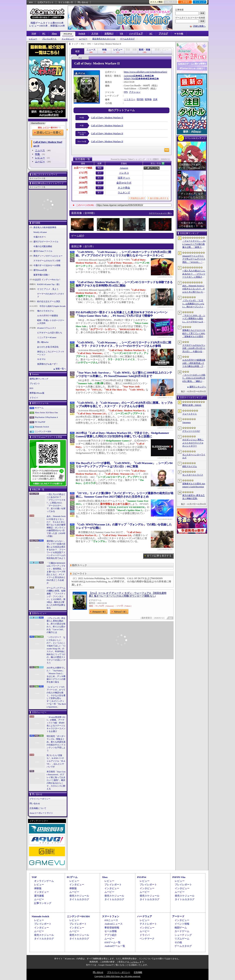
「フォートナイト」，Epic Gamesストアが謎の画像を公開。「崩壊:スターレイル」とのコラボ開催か (194, 244)
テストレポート (148, 924)
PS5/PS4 (68, 34)
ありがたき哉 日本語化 (48, 347)
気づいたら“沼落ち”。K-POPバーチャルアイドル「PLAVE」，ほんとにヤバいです (56, 761)
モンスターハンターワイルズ (194, 456)
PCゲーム (39, 408)
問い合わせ (83, 2)
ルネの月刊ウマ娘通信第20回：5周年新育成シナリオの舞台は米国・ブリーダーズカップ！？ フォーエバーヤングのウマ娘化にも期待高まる (194, 363)
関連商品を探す (138, 198)
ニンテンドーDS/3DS (78, 916)
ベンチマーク (147, 939)
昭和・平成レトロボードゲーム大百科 (51, 322)
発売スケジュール (79, 896)
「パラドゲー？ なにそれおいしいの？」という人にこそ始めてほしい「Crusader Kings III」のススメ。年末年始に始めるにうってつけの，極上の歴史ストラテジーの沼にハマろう (56, 650)
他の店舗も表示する (159, 198)
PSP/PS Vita (179, 877)
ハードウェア (136, 34)
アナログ (163, 34)
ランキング (200, 2)
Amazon (124, 168)
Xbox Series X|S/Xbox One (46, 412)
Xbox (54, 34)
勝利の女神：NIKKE (192, 405)
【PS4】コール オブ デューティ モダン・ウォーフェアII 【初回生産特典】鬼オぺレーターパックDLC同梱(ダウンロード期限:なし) (128, 594)
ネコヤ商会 (124, 188)
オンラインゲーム (44, 881)
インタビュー (68, 39)
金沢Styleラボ (124, 183)
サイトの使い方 (66, 2)
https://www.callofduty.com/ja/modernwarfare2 (146, 72)
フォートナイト (190, 414)
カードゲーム (182, 931)
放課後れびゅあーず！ (48, 364)
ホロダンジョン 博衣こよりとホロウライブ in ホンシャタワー (193, 443)
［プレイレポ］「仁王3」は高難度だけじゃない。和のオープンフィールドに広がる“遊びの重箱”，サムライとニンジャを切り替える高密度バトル (194, 304)
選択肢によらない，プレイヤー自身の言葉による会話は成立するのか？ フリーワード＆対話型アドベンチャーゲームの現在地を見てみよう (56, 550)
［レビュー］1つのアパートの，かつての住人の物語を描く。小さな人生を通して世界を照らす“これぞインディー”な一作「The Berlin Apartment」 (56, 697)
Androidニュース (113, 924)
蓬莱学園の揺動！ (42, 275)
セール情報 (111, 931)
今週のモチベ (40, 237)
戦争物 (148, 99)
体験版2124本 (58, 26)
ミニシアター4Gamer (47, 337)
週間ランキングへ (198, 387)
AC (151, 34)
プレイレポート (49, 39)
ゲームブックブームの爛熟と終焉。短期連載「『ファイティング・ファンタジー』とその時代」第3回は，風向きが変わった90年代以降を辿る (56, 598)
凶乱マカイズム (190, 466)
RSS (31, 2)
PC (44, 34)
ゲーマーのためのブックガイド (51, 295)
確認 (99, 168)
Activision (129, 76)
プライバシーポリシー (40, 799)
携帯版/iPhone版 (37, 393)
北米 (155, 99)
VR (121, 34)
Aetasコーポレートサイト (41, 813)
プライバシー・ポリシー (119, 972)
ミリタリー (130, 99)
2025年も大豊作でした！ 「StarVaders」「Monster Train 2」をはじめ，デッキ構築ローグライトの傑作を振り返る (56, 675)
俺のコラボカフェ (45, 311)
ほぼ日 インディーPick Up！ (48, 280)
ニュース (40, 150)
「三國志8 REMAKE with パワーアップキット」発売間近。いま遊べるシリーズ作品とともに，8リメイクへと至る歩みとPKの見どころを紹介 (56, 573)
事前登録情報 (112, 928)
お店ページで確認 (83, 168)
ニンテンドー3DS (43, 431)
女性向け (109, 34)
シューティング (183, 935)
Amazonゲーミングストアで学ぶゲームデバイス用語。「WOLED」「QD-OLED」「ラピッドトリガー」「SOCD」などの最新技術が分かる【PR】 (194, 259)
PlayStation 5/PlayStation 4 (46, 417)
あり (99, 173)
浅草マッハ (124, 178)
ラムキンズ (124, 193)
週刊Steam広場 (40, 270)
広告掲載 (138, 972)
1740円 (83, 178)
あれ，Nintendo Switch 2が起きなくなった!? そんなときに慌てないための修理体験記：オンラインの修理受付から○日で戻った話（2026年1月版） (56, 526)
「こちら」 (134, 962)
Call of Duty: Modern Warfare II (107, 117)
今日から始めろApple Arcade (52, 306)
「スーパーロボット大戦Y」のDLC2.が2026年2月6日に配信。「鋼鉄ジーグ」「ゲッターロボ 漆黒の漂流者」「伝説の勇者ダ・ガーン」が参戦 (194, 378)
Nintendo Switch (42, 427)
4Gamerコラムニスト (47, 328)
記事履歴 (185, 2)
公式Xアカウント (46, 2)
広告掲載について (38, 808)
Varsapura (186, 422)
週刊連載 (39, 896)
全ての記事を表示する (159, 556)
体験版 (38, 888)
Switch (82, 34)
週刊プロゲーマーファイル (46, 242)
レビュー (33, 39)
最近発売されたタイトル (104, 39)
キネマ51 (41, 359)
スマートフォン (111, 916)
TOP (34, 34)
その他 (178, 942)
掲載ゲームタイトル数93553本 (47, 23)
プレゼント (35, 383)
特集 (38, 154)
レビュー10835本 (38, 26)
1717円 (83, 173)
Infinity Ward (130, 79)
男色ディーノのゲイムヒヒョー (48, 256)
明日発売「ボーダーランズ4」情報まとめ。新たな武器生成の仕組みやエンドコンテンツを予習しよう (56, 743)
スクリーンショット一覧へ (160, 213)
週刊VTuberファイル (43, 251)
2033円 (83, 188)
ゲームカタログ (127, 39)
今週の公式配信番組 (43, 246)
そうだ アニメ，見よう (48, 289)
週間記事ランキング (39, 379)
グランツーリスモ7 (191, 431)
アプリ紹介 (111, 935)
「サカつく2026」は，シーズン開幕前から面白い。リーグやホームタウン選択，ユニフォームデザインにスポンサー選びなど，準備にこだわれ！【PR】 (194, 319)
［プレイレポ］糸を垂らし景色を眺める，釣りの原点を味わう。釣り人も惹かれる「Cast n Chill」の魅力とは (56, 625)
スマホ (95, 34)
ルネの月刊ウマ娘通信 (48, 316)
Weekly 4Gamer (40, 232)
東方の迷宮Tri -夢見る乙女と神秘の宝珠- (193, 497)
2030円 (83, 183)
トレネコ (124, 173)
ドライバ (34, 398)
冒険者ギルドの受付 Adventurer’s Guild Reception (194, 485)
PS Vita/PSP (40, 422)
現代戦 (140, 99)
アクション (135, 92)
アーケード (178, 916)
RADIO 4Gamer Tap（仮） (49, 284)
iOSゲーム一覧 (112, 942)
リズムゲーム (182, 939)
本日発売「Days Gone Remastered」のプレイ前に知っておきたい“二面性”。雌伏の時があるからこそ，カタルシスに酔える (56, 780)
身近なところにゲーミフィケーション (51, 353)
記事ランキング (43, 903)
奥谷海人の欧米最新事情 (45, 227)
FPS (126, 92)
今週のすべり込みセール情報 (47, 265)
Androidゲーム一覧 (115, 946)
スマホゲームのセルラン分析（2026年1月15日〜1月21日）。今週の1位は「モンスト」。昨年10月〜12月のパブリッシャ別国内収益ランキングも (194, 349)
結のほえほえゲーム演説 (49, 301)
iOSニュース (111, 920)
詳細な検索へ (199, 26)
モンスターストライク (193, 475)
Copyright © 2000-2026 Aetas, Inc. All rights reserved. (117, 976)
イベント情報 (182, 924)
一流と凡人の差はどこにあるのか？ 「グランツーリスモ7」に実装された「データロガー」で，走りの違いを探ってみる (56, 503)
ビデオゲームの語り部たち (50, 333)
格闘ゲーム (181, 928)
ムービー (83, 39)
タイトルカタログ (79, 899)
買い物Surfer (43, 342)
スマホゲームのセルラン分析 (47, 261)
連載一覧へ (61, 369)
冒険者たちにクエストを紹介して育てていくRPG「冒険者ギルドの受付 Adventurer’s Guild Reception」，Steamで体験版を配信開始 (194, 334)
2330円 (83, 192)
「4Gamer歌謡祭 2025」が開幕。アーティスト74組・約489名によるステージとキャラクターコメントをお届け (56, 724)
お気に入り (170, 2)
